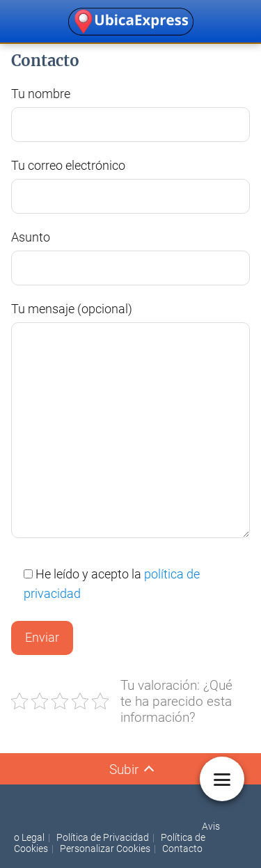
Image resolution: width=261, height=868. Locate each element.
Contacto (182, 849)
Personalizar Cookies (105, 849)
